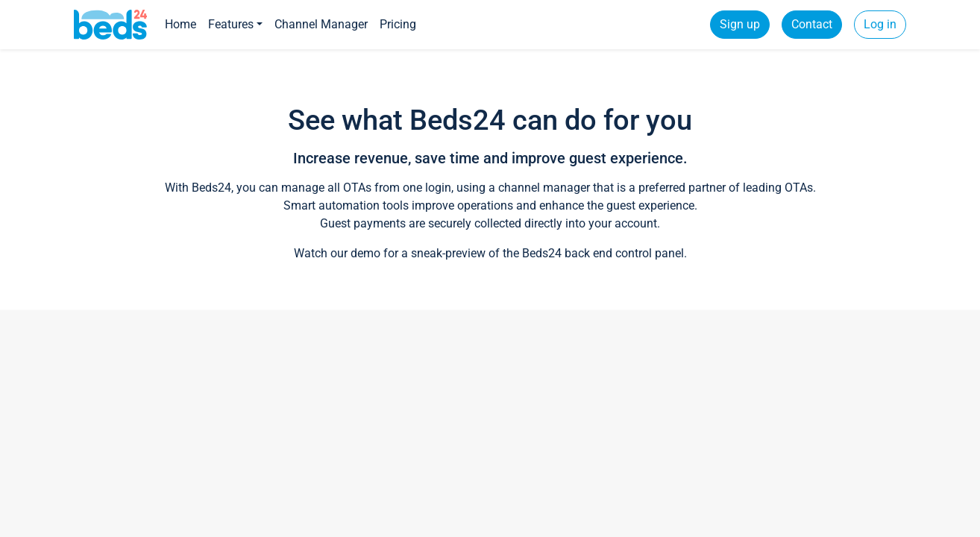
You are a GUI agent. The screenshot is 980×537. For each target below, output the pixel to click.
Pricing (398, 24)
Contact (812, 24)
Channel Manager (321, 24)
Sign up (740, 24)
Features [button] (231, 24)
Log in (880, 24)
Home (180, 24)
